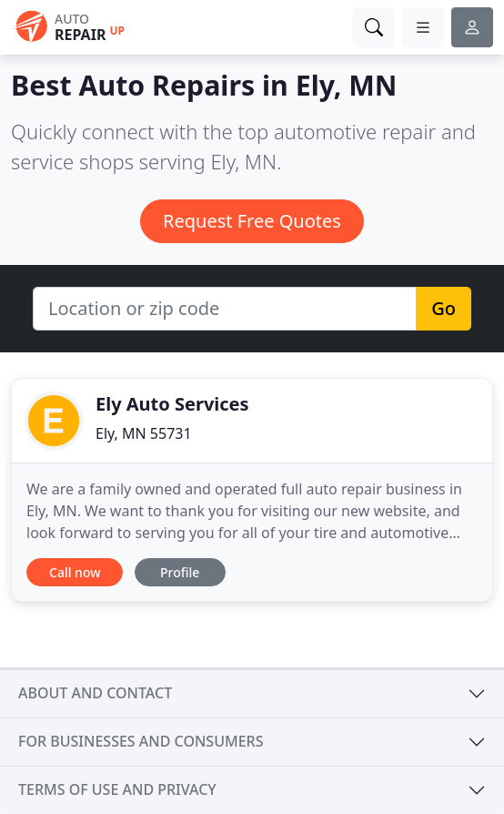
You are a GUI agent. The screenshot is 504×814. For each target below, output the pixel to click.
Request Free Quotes (252, 221)
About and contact (95, 693)
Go (444, 308)
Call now (75, 572)
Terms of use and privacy (117, 789)
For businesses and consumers (141, 741)
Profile (180, 572)
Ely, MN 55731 (144, 433)
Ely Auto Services (172, 404)
